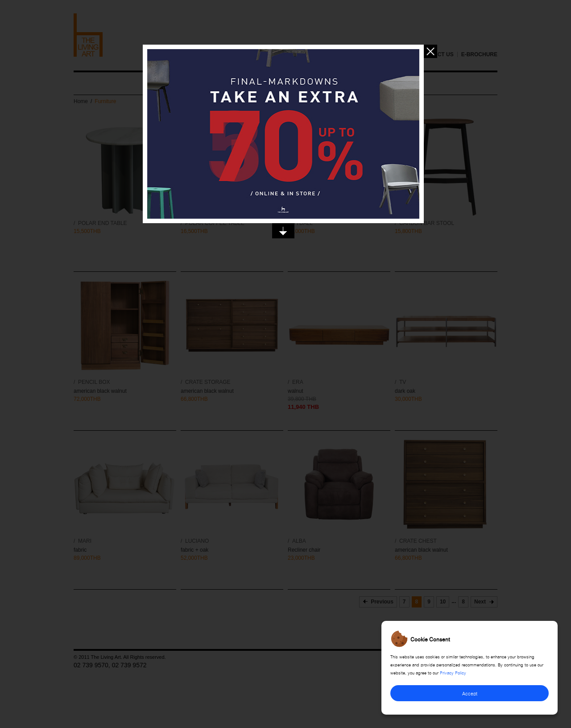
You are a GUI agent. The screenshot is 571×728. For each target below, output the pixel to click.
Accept (470, 693)
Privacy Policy (453, 672)
